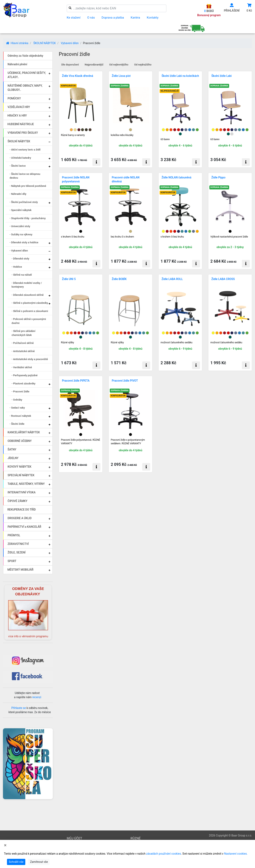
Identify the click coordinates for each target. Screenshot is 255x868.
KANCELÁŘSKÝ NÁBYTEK (24, 432)
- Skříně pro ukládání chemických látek (23, 333)
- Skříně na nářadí (22, 275)
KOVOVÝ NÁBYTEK (19, 467)
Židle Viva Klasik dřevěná (77, 76)
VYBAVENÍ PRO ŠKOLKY (23, 133)
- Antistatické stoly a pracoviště (30, 359)
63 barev (165, 139)
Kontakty (153, 18)
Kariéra (135, 18)
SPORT (12, 561)
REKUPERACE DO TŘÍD (22, 510)
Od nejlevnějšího (119, 65)
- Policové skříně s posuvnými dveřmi (29, 321)
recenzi (37, 697)
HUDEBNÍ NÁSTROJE (21, 124)
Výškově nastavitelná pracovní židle (229, 237)
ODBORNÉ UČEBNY (20, 441)
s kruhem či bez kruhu (73, 237)
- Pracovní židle (20, 391)
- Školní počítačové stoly (24, 202)
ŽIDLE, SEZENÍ (17, 552)
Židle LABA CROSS (223, 279)
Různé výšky (67, 342)
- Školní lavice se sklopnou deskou (25, 176)
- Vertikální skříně (22, 367)
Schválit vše (16, 862)
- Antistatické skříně (23, 351)
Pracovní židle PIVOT (125, 381)
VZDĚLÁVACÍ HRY (19, 107)
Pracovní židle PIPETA (76, 381)
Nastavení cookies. (236, 854)
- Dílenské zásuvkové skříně (28, 295)
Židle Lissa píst (121, 76)
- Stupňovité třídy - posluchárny (28, 218)
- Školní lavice (18, 166)
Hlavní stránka (17, 43)
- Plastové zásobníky (24, 384)
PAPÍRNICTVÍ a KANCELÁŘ (24, 527)
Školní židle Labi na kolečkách (180, 76)
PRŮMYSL (14, 535)
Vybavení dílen (70, 43)
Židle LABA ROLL (172, 279)
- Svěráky (17, 400)
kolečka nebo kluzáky (122, 135)
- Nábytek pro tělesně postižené (28, 186)
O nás (91, 18)
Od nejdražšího (143, 65)
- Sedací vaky (17, 408)
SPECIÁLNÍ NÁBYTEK (21, 475)
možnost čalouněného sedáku (177, 342)
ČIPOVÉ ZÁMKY (17, 501)
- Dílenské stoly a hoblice (24, 242)
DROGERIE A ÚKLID (20, 518)
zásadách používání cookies (164, 854)
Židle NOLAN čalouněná (176, 177)
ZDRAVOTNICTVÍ (18, 544)
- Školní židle (17, 424)
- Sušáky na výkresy (21, 234)
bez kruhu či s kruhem (122, 237)
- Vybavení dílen (19, 251)
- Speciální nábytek (21, 210)
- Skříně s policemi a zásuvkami (30, 311)
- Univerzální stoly (20, 226)
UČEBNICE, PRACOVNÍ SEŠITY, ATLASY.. (27, 75)
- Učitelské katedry (20, 158)
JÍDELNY (13, 458)
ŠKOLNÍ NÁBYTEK (45, 43)
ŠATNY (12, 449)
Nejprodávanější (94, 65)
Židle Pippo (218, 177)
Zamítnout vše (39, 862)
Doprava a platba (113, 18)
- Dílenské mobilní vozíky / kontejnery (27, 285)
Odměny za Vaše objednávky (25, 56)
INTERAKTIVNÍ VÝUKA (22, 492)
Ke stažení (74, 18)
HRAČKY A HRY (17, 116)
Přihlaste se (19, 708)
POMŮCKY (14, 98)
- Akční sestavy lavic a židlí (25, 150)
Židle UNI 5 (69, 279)
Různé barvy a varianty (73, 135)
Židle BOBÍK (119, 279)
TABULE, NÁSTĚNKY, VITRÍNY (26, 484)
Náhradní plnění (17, 64)
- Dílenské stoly (20, 259)
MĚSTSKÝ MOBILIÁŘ (20, 570)
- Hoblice (17, 267)
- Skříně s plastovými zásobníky (30, 303)
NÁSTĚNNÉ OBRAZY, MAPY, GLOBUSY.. (25, 88)
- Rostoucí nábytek (20, 416)
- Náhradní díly (18, 194)
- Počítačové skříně (23, 343)
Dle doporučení (70, 65)
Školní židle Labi (222, 76)
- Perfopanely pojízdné (25, 375)
